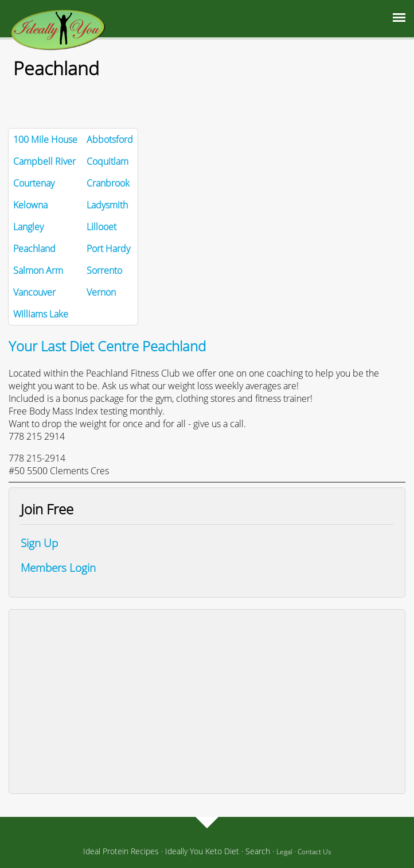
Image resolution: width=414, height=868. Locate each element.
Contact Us (315, 852)
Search (258, 851)
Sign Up (39, 543)
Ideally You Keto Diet (202, 851)
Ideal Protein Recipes (121, 851)
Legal (284, 852)
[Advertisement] (207, 702)
